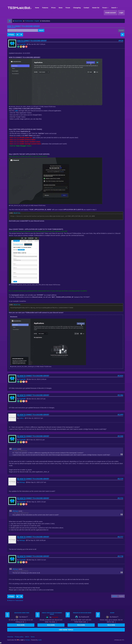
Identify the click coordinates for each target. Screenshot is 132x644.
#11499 (120, 415)
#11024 (120, 376)
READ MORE (21, 625)
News (61, 8)
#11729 (120, 479)
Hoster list (96, 8)
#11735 (120, 498)
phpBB (40, 640)
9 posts (121, 31)
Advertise (10, 637)
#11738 (120, 556)
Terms (33, 637)
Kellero (21, 418)
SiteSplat (27, 640)
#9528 (121, 41)
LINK (16, 111)
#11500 (120, 436)
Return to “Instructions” (15, 600)
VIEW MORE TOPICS (66, 630)
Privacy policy (19, 637)
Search (115, 8)
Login (121, 13)
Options (115, 596)
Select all (17, 213)
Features (45, 8)
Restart (112, 613)
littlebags (22, 482)
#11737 (120, 537)
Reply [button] (11, 35)
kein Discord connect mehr (22, 613)
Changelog (77, 8)
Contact (86, 8)
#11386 (120, 395)
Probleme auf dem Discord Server (82, 613)
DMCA (27, 637)
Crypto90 (22, 44)
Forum (68, 8)
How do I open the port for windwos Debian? (52, 613)
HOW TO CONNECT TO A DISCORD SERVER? (24, 26)
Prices (53, 8)
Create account (110, 13)
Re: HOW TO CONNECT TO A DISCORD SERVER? (33, 376)
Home (37, 8)
